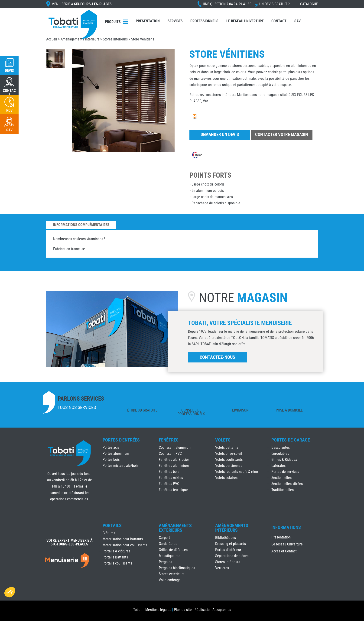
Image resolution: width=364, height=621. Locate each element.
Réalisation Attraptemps (213, 610)
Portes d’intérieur (228, 550)
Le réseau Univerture (245, 21)
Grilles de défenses (173, 550)
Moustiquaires (169, 556)
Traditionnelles (283, 490)
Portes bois (111, 460)
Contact (279, 21)
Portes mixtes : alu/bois (120, 466)
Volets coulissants (229, 460)
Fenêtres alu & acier (174, 460)
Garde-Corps (168, 544)
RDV (9, 110)
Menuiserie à (82, 4)
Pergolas (165, 562)
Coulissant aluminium (175, 447)
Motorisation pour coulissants (125, 545)
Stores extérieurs (172, 574)
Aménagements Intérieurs (80, 39)
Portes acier (112, 447)
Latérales (278, 466)
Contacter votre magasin (282, 134)
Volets (223, 440)
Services (175, 21)
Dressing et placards (231, 544)
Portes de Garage (291, 440)
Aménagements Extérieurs (175, 528)
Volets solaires (226, 478)
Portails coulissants (117, 563)
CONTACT (9, 92)
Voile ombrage (170, 580)
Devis (9, 71)
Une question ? (227, 4)
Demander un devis (220, 134)
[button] (10, 592)
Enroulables (280, 453)
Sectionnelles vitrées (287, 484)
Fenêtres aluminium (174, 466)
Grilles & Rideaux (284, 460)
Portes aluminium (116, 453)
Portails (112, 525)
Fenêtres (169, 440)
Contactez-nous (217, 357)
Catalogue (309, 4)
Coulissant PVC (170, 453)
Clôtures (109, 533)
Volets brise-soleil (229, 453)
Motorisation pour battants (123, 539)
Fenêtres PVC (169, 484)
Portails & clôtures (116, 551)
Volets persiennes (229, 466)
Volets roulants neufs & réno (237, 472)
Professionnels (204, 21)
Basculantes (281, 447)
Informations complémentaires (81, 225)
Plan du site (183, 610)
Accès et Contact (284, 551)
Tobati (138, 610)
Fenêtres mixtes (171, 478)
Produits (113, 22)
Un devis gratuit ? (275, 4)
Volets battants (227, 447)
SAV (297, 21)
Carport (164, 538)
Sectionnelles (281, 478)
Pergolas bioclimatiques (177, 568)
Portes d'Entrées (121, 440)
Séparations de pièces (232, 556)
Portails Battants (115, 557)
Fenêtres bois (169, 472)
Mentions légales (158, 610)
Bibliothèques (226, 538)
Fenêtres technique (173, 490)
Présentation (148, 21)
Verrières (222, 568)
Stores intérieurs (115, 39)
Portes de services (285, 472)
